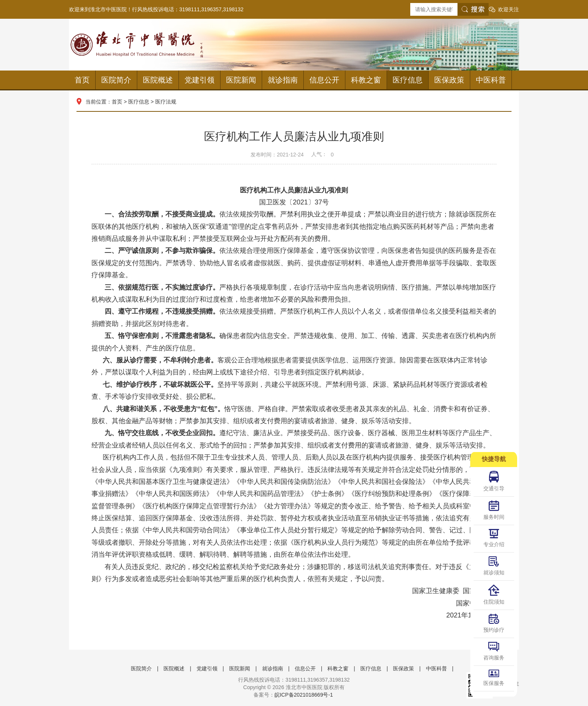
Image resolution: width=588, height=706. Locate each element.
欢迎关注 (508, 9)
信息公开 (324, 80)
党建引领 (199, 80)
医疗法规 (166, 102)
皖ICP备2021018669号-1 (304, 695)
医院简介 (116, 80)
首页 (82, 80)
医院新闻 (241, 80)
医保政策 (449, 80)
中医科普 (491, 80)
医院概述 (158, 80)
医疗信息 (408, 80)
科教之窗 (366, 80)
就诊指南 (283, 80)
